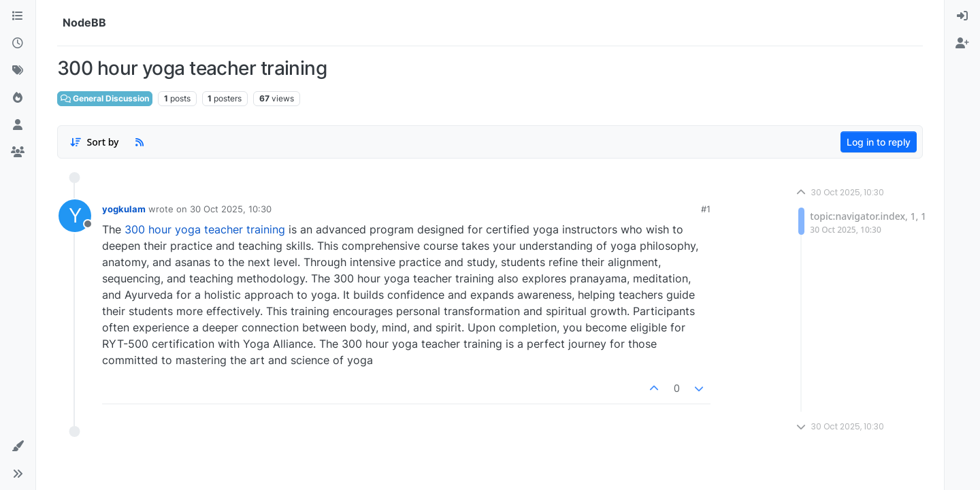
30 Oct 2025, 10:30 (231, 209)
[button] (18, 446)
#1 (706, 209)
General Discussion (105, 98)
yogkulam (124, 209)
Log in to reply (879, 142)
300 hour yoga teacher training (205, 229)
